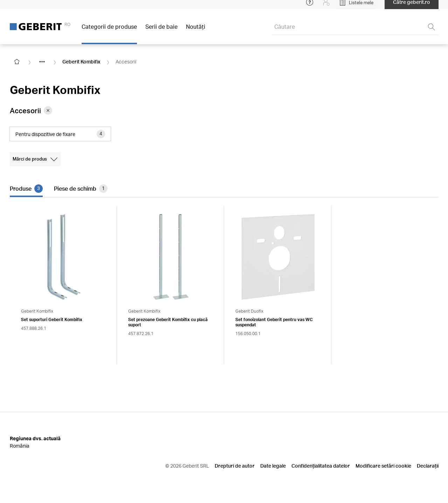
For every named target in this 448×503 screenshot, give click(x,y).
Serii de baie (161, 31)
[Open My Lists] (356, 7)
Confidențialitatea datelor (321, 466)
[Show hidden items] (42, 62)
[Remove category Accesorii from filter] (48, 110)
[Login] (326, 7)
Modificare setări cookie (383, 466)
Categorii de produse (109, 31)
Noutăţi (196, 31)
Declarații (428, 466)
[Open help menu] (310, 7)
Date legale (273, 466)
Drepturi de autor (235, 466)
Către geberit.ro (412, 7)
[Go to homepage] (17, 62)
